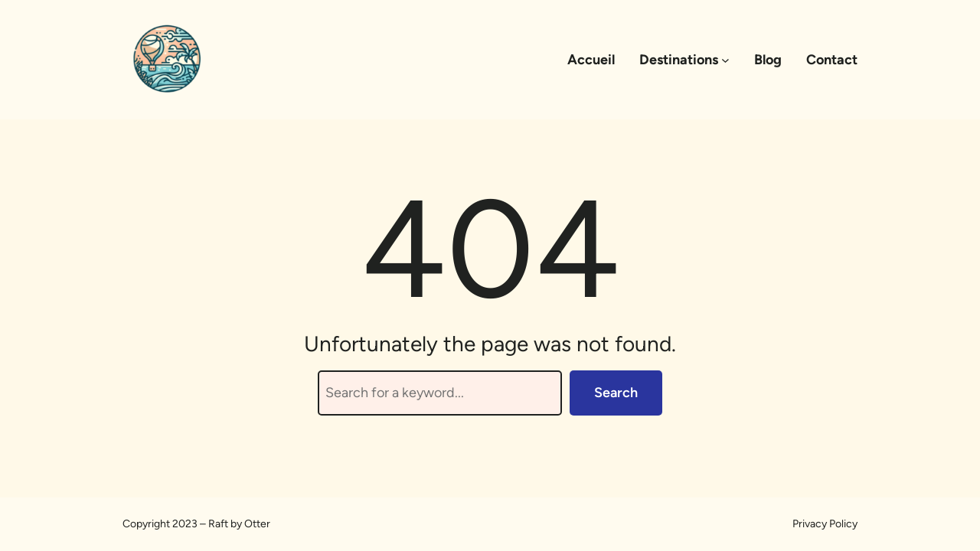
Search (616, 393)
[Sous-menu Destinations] (725, 60)
